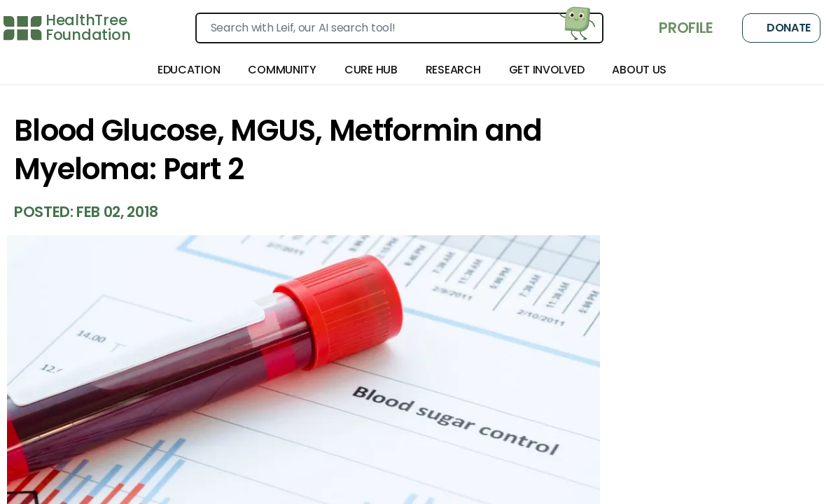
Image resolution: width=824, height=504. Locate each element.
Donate (781, 28)
